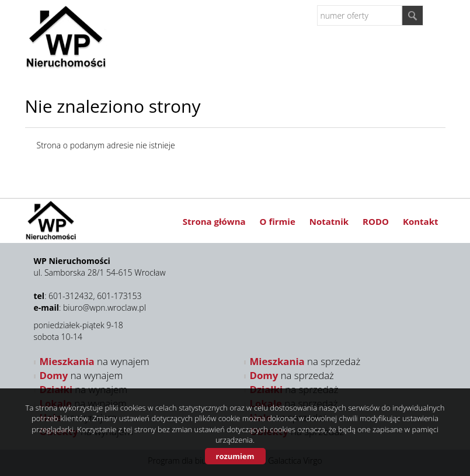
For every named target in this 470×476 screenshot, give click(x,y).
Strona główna (214, 221)
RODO (376, 221)
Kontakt (421, 221)
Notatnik (329, 221)
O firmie (278, 221)
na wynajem (95, 361)
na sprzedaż (305, 361)
